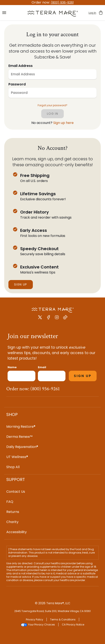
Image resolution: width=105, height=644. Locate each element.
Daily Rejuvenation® (22, 447)
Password (17, 84)
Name (12, 367)
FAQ (10, 502)
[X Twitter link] (40, 319)
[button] (4, 13)
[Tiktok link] (65, 319)
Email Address (21, 66)
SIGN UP (83, 376)
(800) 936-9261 (62, 3)
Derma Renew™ (19, 437)
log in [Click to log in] (52, 114)
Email (42, 367)
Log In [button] (92, 13)
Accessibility (17, 532)
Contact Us (16, 492)
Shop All (13, 467)
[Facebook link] (48, 319)
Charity (12, 522)
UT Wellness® (17, 457)
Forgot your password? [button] (52, 105)
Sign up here (63, 123)
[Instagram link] (57, 319)
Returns (13, 512)
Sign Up (21, 284)
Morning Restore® (21, 427)
